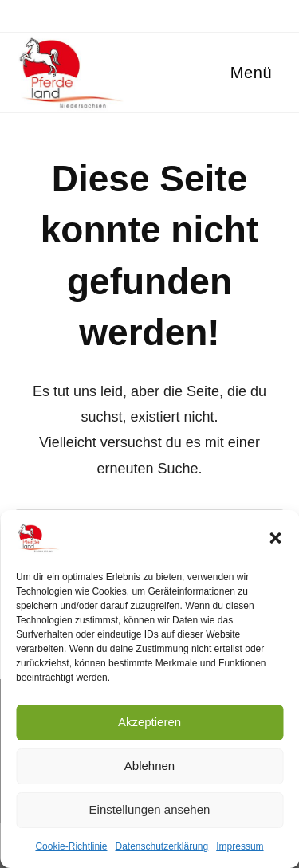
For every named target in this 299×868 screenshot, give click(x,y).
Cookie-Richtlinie (71, 846)
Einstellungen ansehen (150, 809)
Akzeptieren (149, 722)
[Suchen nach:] (278, 73)
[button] (275, 538)
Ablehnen (149, 766)
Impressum (240, 846)
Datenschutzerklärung (161, 846)
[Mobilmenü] (249, 73)
